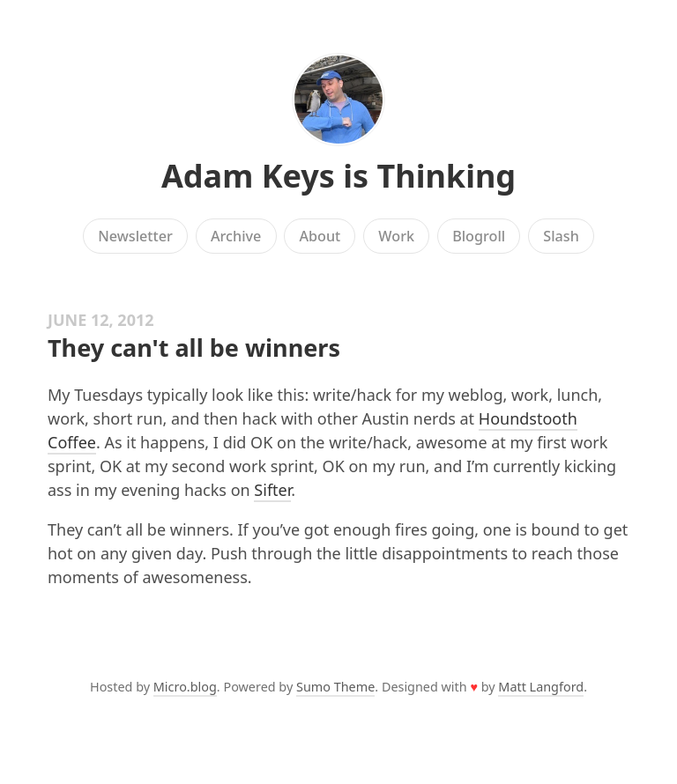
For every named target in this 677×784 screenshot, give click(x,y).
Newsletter (135, 236)
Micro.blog (185, 687)
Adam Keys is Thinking (338, 176)
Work (396, 236)
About (320, 236)
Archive (236, 236)
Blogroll (479, 236)
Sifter (272, 490)
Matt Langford (541, 687)
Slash (561, 236)
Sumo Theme (335, 687)
